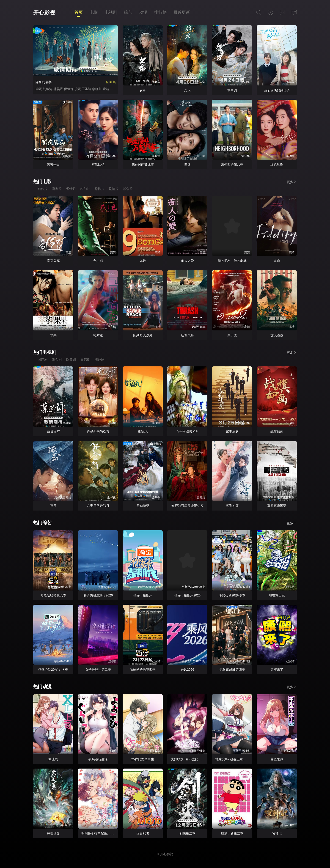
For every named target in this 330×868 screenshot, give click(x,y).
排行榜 (160, 12)
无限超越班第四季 (232, 670)
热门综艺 (42, 523)
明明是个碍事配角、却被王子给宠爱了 (109, 833)
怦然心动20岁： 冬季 (53, 670)
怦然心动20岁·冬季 (232, 595)
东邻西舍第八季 (232, 165)
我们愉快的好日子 (277, 90)
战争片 (128, 189)
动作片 (43, 189)
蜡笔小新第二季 (232, 833)
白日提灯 (53, 431)
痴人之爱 (187, 261)
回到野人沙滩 (143, 335)
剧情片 (114, 189)
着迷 (187, 165)
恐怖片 (99, 189)
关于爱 (232, 335)
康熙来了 (277, 670)
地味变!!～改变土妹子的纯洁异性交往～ (244, 759)
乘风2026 (187, 670)
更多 (292, 182)
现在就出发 (277, 595)
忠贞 (277, 261)
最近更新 (182, 12)
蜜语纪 (143, 431)
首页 (79, 12)
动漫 (143, 12)
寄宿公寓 (53, 261)
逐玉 (53, 506)
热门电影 (42, 181)
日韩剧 (85, 360)
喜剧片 (57, 189)
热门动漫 (42, 687)
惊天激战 (277, 335)
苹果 (53, 335)
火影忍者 (143, 833)
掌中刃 (232, 90)
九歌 (143, 261)
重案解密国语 (277, 506)
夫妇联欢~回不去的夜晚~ (189, 759)
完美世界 (53, 833)
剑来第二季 (187, 833)
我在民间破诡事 (143, 165)
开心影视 (44, 12)
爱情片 (71, 189)
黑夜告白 (53, 165)
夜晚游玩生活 (98, 759)
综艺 (128, 12)
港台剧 (57, 360)
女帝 (143, 90)
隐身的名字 (44, 82)
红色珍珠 (277, 165)
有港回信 (98, 165)
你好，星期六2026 (187, 595)
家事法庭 (232, 431)
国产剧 (43, 360)
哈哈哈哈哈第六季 (53, 595)
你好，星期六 (143, 595)
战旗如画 (277, 431)
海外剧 (99, 360)
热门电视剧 (45, 352)
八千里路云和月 (187, 431)
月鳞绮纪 (143, 506)
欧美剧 (71, 360)
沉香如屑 (232, 506)
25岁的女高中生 (143, 759)
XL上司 (53, 759)
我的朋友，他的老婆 (232, 261)
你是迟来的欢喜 (98, 431)
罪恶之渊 (277, 759)
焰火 (187, 90)
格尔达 (98, 335)
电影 (94, 12)
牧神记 (277, 833)
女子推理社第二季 (98, 670)
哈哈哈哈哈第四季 (143, 670)
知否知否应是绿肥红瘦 (187, 506)
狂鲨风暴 (187, 335)
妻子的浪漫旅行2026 (98, 595)
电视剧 (111, 12)
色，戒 (98, 261)
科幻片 (85, 189)
